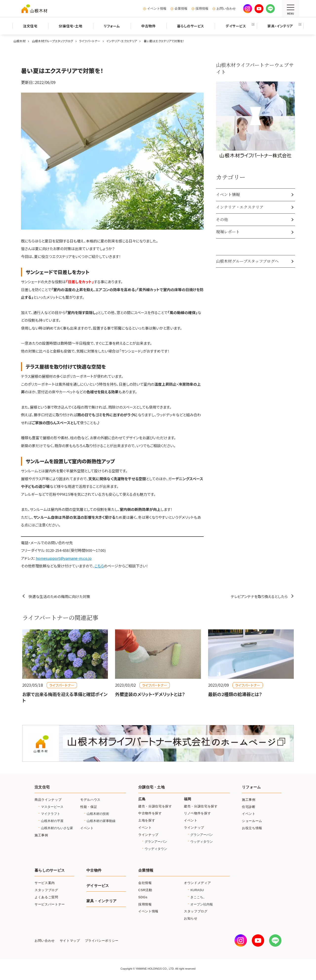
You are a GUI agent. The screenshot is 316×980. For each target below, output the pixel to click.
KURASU (197, 890)
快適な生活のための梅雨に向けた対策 (59, 596)
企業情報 (181, 9)
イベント (87, 828)
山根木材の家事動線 (101, 821)
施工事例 (41, 835)
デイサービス (98, 886)
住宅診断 (249, 807)
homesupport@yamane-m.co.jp (64, 558)
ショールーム (252, 821)
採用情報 (202, 9)
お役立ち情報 (252, 828)
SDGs (143, 897)
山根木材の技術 (98, 814)
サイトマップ (70, 941)
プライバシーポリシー (102, 941)
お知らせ (191, 918)
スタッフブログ (46, 890)
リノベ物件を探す (197, 813)
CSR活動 (145, 890)
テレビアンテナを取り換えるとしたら (259, 596)
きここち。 (198, 897)
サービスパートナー (50, 904)
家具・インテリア (101, 901)
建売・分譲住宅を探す (155, 806)
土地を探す (147, 820)
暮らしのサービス (50, 870)
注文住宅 (42, 787)
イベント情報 (157, 9)
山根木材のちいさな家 (57, 828)
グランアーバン (156, 842)
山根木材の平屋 (52, 821)
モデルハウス (90, 800)
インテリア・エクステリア (240, 207)
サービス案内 (45, 883)
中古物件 (94, 870)
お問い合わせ (226, 9)
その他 (222, 219)
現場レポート (228, 232)
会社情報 (145, 883)
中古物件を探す (150, 813)
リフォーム (251, 787)
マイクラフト (51, 814)
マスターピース (52, 807)
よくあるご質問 (46, 897)
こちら (99, 566)
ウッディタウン (156, 849)
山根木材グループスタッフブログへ (247, 261)
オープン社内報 (202, 904)
